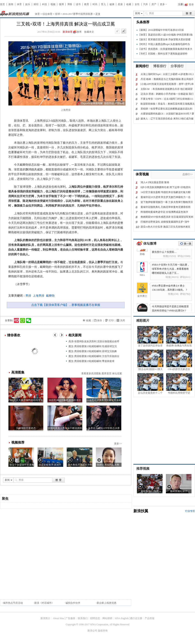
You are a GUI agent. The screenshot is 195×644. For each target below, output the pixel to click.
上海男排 (39, 296)
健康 (112, 4)
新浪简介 (45, 618)
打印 (111, 320)
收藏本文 (89, 32)
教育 (87, 4)
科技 (45, 4)
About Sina (58, 618)
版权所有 (103, 631)
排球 (57, 14)
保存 (100, 320)
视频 (53, 4)
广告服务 (70, 618)
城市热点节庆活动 (13, 603)
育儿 (103, 4)
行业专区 (190, 511)
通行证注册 (136, 618)
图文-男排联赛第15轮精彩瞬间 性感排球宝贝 (93, 346)
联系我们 (83, 618)
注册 (180, 4)
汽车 (146, 4)
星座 (120, 4)
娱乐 (28, 4)
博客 (70, 4)
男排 (28, 296)
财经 (36, 4)
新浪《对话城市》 (44, 603)
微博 (61, 4)
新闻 (11, 4)
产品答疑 (150, 618)
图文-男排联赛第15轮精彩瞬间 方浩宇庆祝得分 (94, 356)
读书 (78, 4)
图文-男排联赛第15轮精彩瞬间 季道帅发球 (91, 361)
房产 (154, 4)
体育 (19, 4)
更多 (162, 4)
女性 (137, 4)
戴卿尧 (50, 296)
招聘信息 (95, 618)
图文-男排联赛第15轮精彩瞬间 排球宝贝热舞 (93, 351)
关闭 (123, 320)
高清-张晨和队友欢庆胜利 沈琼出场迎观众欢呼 (94, 341)
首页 (2, 4)
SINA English (122, 618)
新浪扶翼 (141, 511)
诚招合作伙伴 (73, 603)
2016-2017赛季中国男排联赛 (78, 14)
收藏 (129, 4)
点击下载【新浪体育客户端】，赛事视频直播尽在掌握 (66, 305)
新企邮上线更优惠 (107, 603)
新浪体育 (68, 32)
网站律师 (107, 618)
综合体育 (47, 14)
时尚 (95, 4)
